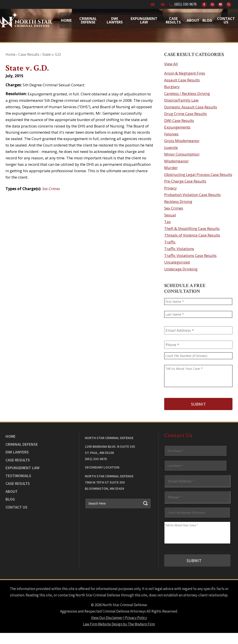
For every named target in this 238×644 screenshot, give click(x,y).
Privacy (170, 188)
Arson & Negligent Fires (185, 73)
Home (66, 20)
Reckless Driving (178, 201)
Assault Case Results (182, 80)
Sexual (170, 215)
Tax (168, 222)
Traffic (170, 242)
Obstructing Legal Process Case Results (198, 174)
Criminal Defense (88, 20)
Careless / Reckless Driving (187, 94)
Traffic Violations (179, 249)
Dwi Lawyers (115, 20)
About (193, 20)
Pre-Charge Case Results (185, 181)
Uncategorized (177, 262)
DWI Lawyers (17, 452)
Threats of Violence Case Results (192, 235)
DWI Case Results (179, 121)
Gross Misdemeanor (182, 141)
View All (171, 64)
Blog (207, 20)
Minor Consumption (182, 154)
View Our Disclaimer (107, 617)
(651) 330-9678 (185, 4)
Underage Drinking (181, 269)
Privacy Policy (136, 617)
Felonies (171, 134)
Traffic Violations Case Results (190, 255)
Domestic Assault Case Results (191, 107)
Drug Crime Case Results (186, 114)
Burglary (172, 87)
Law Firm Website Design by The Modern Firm (119, 623)
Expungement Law (144, 20)
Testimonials (18, 475)
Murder (171, 168)
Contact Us (226, 20)
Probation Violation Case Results (192, 195)
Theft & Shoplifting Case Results (192, 228)
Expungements (177, 127)
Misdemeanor (176, 161)
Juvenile (171, 148)
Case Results (173, 20)
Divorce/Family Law (181, 100)
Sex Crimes (51, 189)
